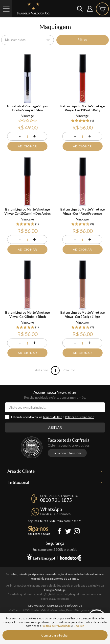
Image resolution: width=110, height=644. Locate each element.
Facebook (59, 531)
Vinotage (28, 116)
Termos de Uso (53, 417)
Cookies (79, 626)
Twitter (68, 531)
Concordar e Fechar (55, 635)
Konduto (71, 557)
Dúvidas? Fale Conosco (55, 514)
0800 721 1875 (56, 500)
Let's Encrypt (41, 557)
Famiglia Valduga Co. (34, 8)
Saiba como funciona (67, 453)
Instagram (77, 531)
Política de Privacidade (80, 417)
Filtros (82, 40)
